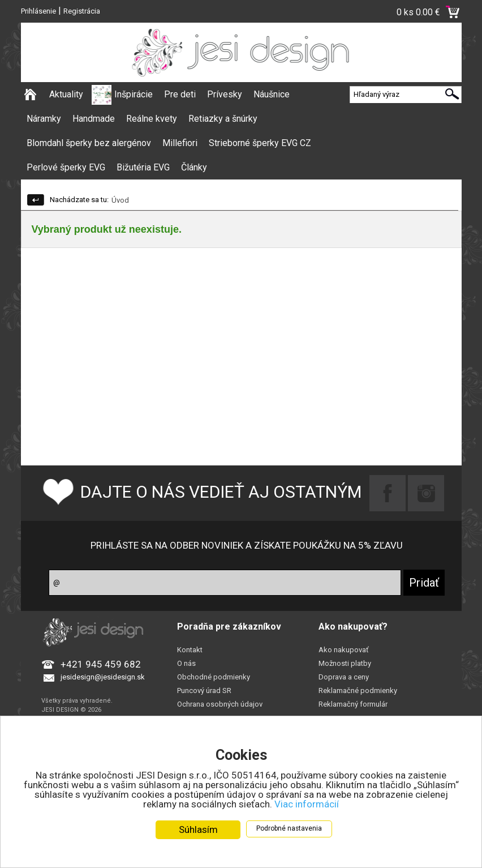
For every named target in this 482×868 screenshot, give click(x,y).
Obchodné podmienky (214, 677)
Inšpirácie (134, 94)
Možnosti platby (345, 663)
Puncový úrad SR (204, 690)
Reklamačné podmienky (358, 690)
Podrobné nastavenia (289, 828)
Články (194, 167)
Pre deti (180, 94)
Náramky (44, 119)
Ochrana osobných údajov (220, 704)
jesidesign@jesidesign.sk (103, 677)
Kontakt (190, 650)
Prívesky (225, 94)
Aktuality (66, 94)
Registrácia (82, 11)
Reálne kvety (152, 119)
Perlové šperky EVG (66, 167)
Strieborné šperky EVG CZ (260, 143)
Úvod (120, 200)
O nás (186, 663)
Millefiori (180, 143)
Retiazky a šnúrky (223, 119)
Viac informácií (307, 804)
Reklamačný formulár (353, 704)
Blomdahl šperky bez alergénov (89, 143)
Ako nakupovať (344, 650)
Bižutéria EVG (143, 167)
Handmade (94, 119)
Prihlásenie (38, 11)
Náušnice (272, 94)
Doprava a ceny (344, 677)
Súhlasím (198, 829)
